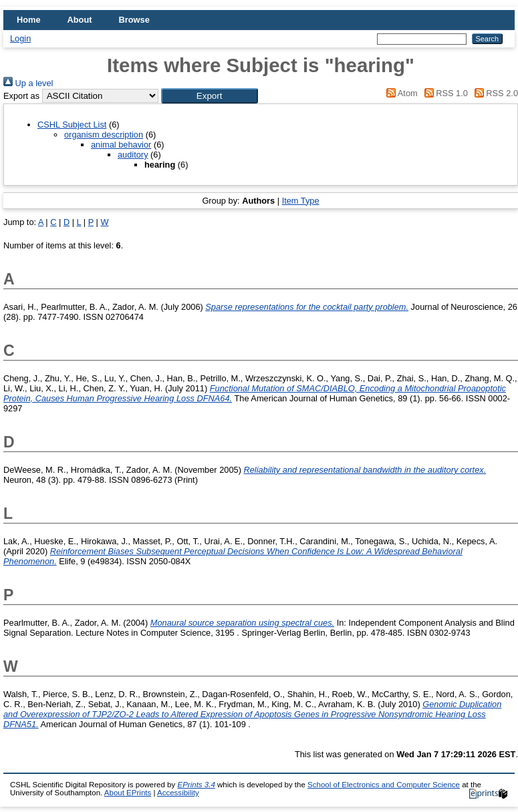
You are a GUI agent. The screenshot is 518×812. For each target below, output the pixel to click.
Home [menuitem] (29, 20)
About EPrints (128, 793)
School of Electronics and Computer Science (384, 785)
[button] (210, 96)
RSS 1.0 (444, 93)
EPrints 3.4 (196, 785)
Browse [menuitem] (134, 20)
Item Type (301, 201)
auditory (133, 155)
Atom (400, 93)
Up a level (28, 83)
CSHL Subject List (72, 125)
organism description (104, 135)
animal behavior (121, 145)
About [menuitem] (80, 20)
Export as (21, 96)
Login (20, 38)
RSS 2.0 (494, 93)
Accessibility (178, 793)
